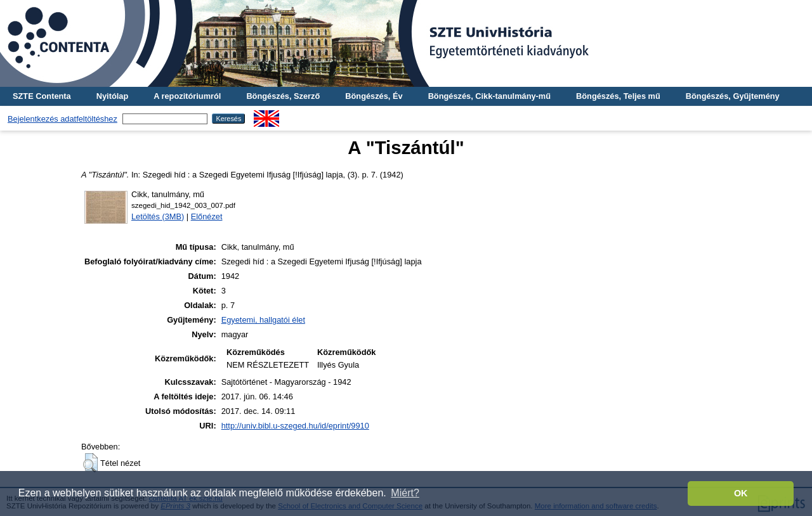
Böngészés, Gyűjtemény (733, 96)
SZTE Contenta (42, 96)
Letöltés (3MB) (158, 216)
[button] (90, 463)
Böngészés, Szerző (283, 96)
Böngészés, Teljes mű (618, 96)
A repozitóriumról (187, 96)
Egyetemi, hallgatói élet (263, 320)
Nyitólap (112, 96)
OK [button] (741, 493)
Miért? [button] (405, 493)
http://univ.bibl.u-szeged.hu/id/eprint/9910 (295, 426)
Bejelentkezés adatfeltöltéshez (62, 119)
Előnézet (207, 216)
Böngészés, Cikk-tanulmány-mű (489, 96)
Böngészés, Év (374, 96)
